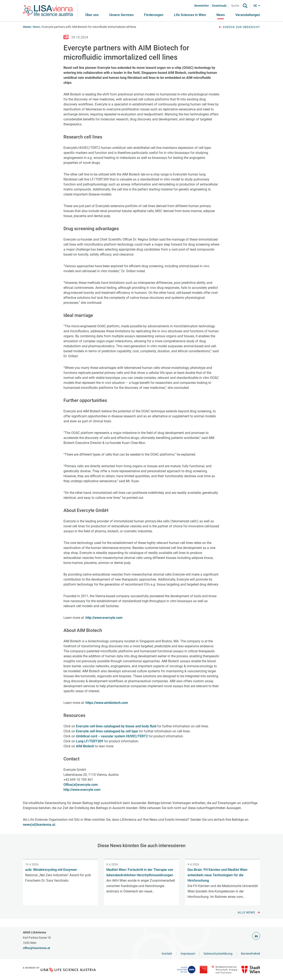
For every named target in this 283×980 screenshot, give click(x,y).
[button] (121, 15)
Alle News (249, 913)
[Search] (236, 6)
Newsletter (202, 6)
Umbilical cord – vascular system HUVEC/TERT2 (112, 736)
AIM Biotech (85, 746)
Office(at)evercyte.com (81, 785)
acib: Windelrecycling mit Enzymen (51, 870)
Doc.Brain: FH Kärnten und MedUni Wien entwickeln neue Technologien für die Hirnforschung (217, 875)
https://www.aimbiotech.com (107, 703)
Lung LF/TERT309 (89, 741)
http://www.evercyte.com (104, 618)
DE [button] (255, 6)
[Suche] (245, 6)
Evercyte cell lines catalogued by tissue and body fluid (116, 726)
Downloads (219, 6)
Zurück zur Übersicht (239, 27)
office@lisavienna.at (37, 948)
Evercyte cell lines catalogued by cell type (107, 731)
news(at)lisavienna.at (39, 825)
